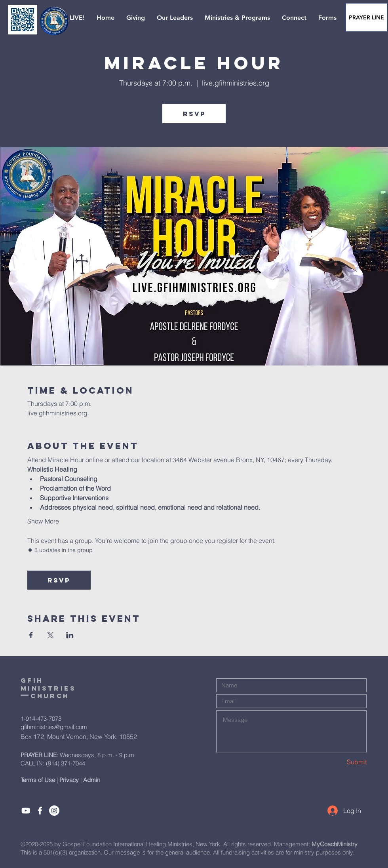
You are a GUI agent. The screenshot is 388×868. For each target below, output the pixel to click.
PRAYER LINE (39, 755)
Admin (92, 780)
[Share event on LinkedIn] (70, 635)
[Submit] (339, 762)
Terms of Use (38, 780)
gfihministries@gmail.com (54, 727)
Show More (43, 521)
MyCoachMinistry (335, 844)
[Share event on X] (50, 635)
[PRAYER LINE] (366, 17)
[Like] (40, 811)
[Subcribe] (26, 811)
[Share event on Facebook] (31, 635)
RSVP (194, 114)
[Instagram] (54, 811)
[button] (70, 18)
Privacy (69, 780)
